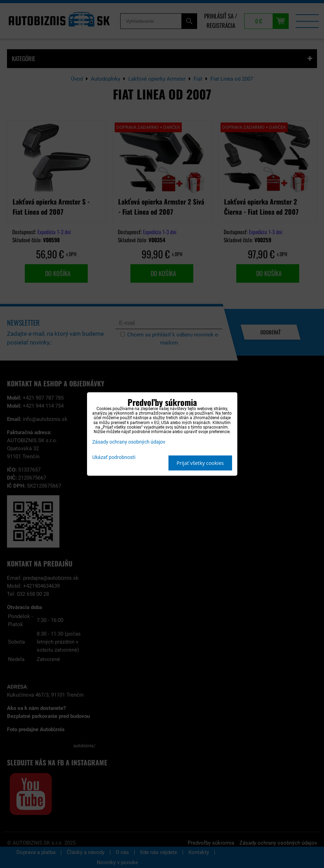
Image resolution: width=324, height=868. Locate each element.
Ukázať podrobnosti (114, 458)
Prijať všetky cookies (200, 463)
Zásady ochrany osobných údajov (129, 442)
